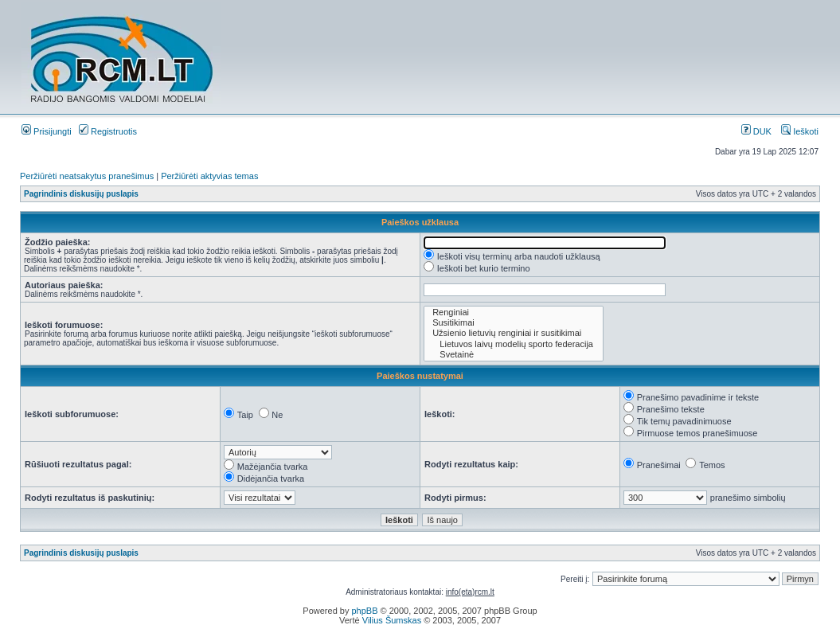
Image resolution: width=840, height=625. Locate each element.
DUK (756, 131)
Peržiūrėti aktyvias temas (209, 176)
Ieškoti (800, 131)
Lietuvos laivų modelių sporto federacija (514, 344)
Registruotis (108, 131)
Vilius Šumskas (392, 620)
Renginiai (514, 312)
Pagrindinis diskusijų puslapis (81, 194)
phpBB (364, 611)
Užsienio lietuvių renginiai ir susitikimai (514, 333)
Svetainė (514, 355)
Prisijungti (47, 131)
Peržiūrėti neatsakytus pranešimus (87, 176)
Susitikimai (514, 323)
